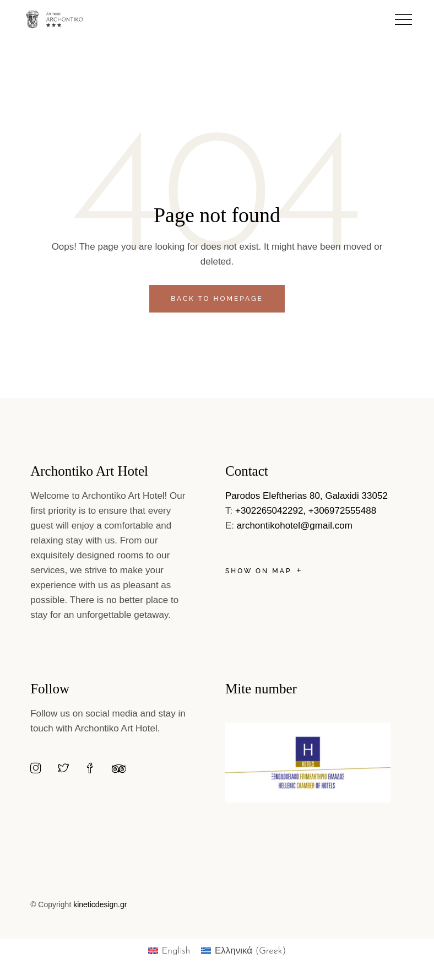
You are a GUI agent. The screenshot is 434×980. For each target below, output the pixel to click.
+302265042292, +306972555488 (306, 511)
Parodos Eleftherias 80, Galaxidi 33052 (306, 496)
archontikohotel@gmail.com (295, 526)
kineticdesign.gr (100, 904)
